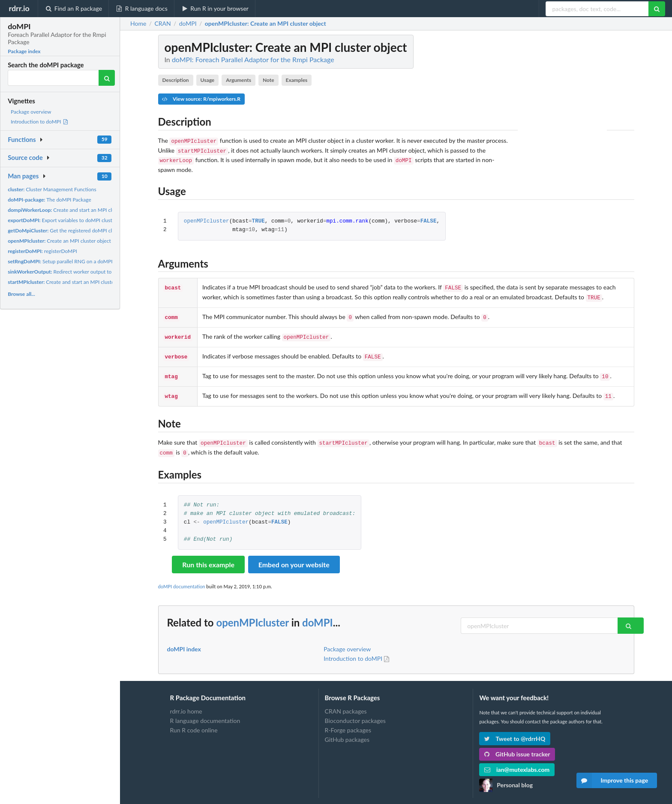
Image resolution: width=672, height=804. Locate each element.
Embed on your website (294, 554)
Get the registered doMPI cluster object (73, 230)
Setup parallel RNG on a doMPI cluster (68, 261)
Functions (22, 139)
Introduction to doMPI (40, 122)
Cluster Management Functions (52, 189)
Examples (297, 80)
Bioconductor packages (355, 710)
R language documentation (205, 710)
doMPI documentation (182, 576)
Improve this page (612, 780)
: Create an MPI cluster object (265, 24)
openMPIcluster (207, 219)
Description (175, 80)
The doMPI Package (49, 200)
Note (268, 80)
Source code (25, 157)
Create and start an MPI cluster (66, 210)
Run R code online (194, 720)
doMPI (318, 612)
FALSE (429, 219)
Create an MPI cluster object (59, 241)
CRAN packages (346, 701)
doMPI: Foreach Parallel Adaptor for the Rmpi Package (253, 59)
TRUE (258, 219)
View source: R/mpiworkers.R (201, 99)
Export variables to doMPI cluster (62, 220)
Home (138, 24)
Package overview (31, 112)
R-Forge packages (348, 720)
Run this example (208, 554)
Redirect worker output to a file (66, 272)
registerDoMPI (42, 251)
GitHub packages (347, 729)
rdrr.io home (186, 701)
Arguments (238, 80)
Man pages (23, 176)
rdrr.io (19, 8)
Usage (208, 80)
